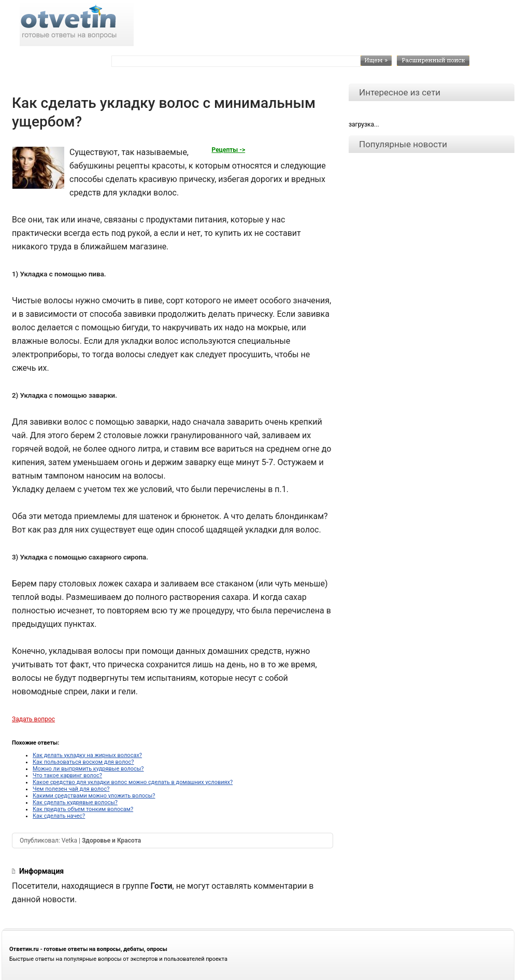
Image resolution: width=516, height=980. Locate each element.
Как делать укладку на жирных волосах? (87, 755)
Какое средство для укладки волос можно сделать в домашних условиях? (133, 782)
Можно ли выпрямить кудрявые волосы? (88, 769)
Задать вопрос (33, 719)
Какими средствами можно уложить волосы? (94, 796)
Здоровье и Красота (111, 841)
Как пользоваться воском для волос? (83, 762)
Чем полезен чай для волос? (71, 789)
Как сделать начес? (59, 816)
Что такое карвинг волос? (67, 775)
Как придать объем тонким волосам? (83, 809)
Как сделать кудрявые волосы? (75, 802)
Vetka (69, 841)
